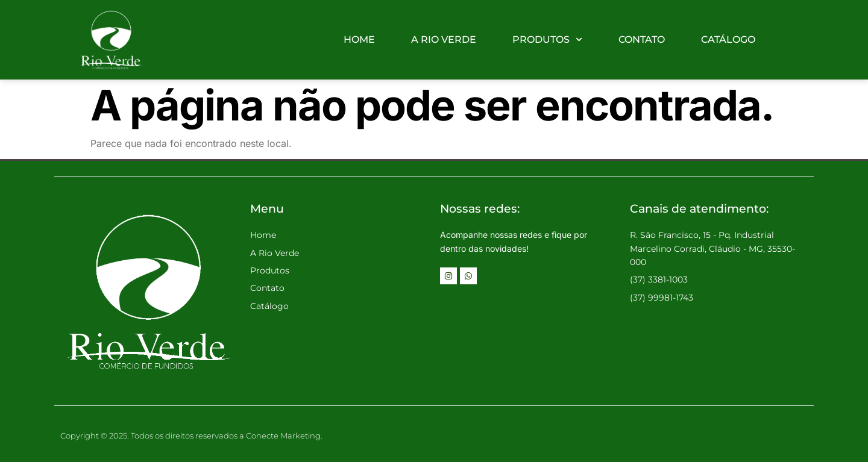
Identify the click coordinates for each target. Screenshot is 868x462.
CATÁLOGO (728, 39)
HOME (359, 39)
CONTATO (642, 39)
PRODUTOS (547, 39)
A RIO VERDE (444, 39)
